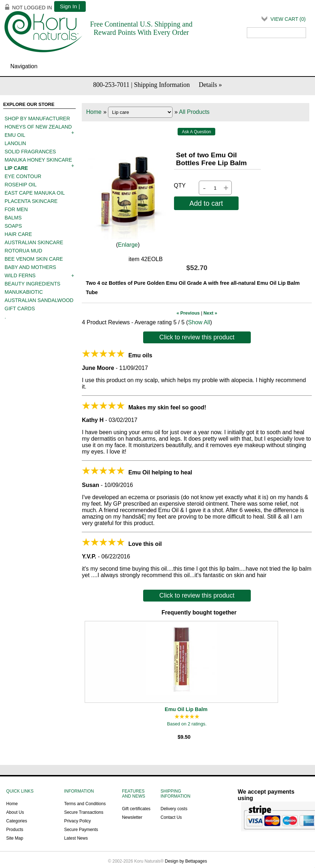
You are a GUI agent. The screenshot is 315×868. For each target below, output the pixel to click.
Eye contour (23, 176)
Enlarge (128, 245)
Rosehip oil (21, 185)
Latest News (76, 838)
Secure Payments (81, 830)
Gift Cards (20, 308)
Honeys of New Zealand (38, 127)
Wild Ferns (20, 275)
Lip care (16, 168)
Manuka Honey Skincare (38, 160)
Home (94, 112)
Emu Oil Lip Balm (186, 709)
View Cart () (288, 19)
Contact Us (171, 817)
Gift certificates (136, 809)
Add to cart (206, 203)
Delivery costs (174, 809)
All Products (194, 112)
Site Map (15, 838)
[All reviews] (187, 717)
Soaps (13, 226)
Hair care (18, 234)
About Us (15, 812)
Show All (199, 322)
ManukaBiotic (24, 292)
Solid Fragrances (30, 152)
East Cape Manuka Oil (35, 193)
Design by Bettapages (186, 861)
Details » (210, 85)
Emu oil (15, 135)
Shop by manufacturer (37, 119)
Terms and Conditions (85, 804)
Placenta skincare (31, 201)
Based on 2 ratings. (187, 724)
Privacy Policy (78, 821)
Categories (17, 821)
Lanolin (15, 143)
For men (16, 209)
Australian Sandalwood (39, 300)
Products (15, 830)
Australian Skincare (34, 242)
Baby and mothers (30, 267)
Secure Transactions (84, 812)
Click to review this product (197, 337)
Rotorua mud (23, 251)
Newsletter (132, 817)
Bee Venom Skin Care (34, 259)
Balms (13, 218)
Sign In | (70, 6)
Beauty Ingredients (32, 284)
